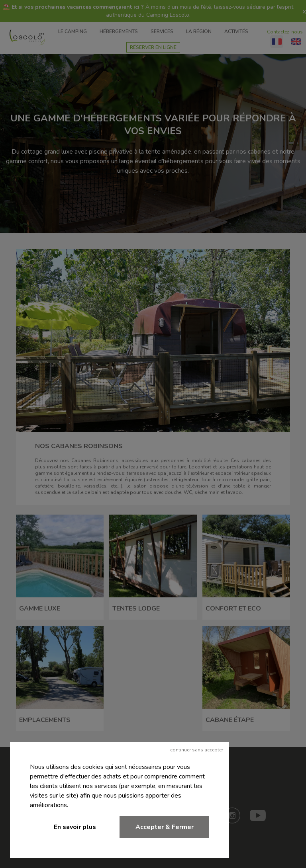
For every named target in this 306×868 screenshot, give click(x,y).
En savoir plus (75, 827)
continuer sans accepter (197, 750)
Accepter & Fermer (165, 827)
